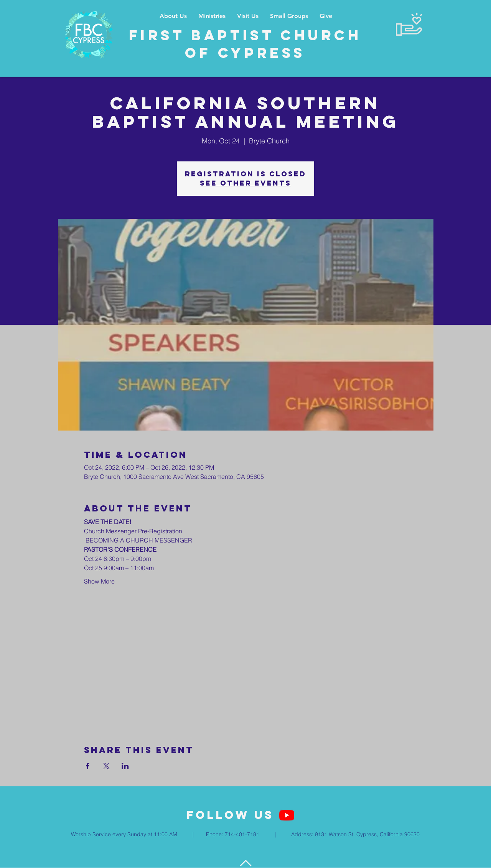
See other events (245, 183)
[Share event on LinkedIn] (125, 766)
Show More (99, 581)
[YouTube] (287, 815)
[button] (212, 16)
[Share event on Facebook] (88, 766)
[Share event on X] (106, 766)
